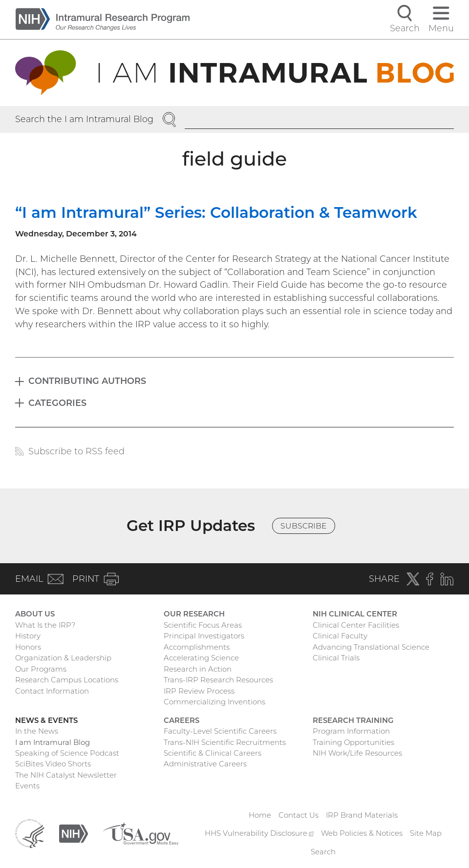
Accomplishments (197, 647)
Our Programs (41, 669)
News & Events (46, 720)
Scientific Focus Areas (203, 625)
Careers (181, 720)
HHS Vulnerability (259, 833)
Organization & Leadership (63, 658)
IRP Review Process (199, 691)
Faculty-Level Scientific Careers (220, 731)
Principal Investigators (204, 636)
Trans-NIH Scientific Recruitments (225, 742)
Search (323, 852)
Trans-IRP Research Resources (218, 680)
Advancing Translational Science (371, 647)
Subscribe (304, 526)
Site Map (426, 833)
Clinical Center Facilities (356, 625)
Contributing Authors (87, 381)
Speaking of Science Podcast (67, 753)
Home (260, 815)
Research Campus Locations (67, 680)
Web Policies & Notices (362, 833)
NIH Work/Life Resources (357, 753)
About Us (35, 614)
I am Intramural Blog (53, 742)
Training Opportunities (353, 742)
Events (27, 786)
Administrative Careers (205, 764)
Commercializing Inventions (214, 702)
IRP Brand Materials (362, 815)
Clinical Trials (336, 658)
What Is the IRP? (45, 625)
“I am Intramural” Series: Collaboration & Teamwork (216, 212)
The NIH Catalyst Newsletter (66, 775)
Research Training (353, 720)
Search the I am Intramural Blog (84, 119)
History (28, 636)
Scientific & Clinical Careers (213, 753)
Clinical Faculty (340, 636)
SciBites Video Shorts (53, 764)
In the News (37, 731)
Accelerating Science (201, 658)
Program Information (351, 731)
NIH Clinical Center (355, 614)
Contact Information (52, 691)
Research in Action (198, 669)
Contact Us (298, 815)
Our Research (194, 614)
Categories (57, 403)
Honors (28, 647)
